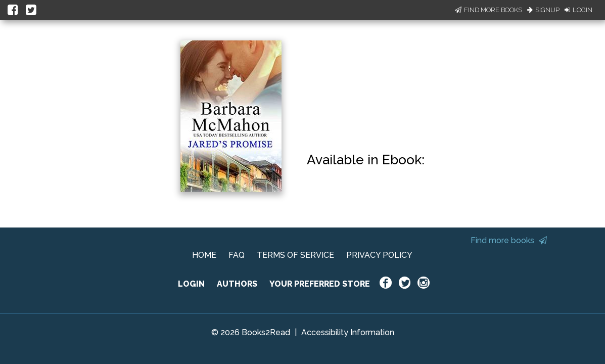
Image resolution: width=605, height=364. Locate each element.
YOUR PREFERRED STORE (320, 284)
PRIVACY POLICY (379, 255)
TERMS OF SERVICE (295, 255)
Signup (543, 10)
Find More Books (488, 10)
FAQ (237, 255)
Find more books (509, 240)
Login (578, 10)
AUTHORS (237, 284)
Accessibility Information (348, 332)
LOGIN (191, 284)
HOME (204, 255)
